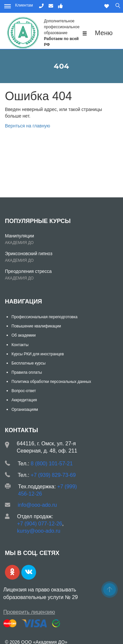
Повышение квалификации (36, 326)
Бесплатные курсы (29, 363)
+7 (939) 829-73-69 (53, 475)
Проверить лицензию (29, 612)
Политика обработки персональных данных (51, 382)
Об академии (24, 335)
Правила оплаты (27, 372)
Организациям (25, 410)
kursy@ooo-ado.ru (39, 531)
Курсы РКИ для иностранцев (38, 354)
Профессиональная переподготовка (44, 317)
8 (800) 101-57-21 (52, 464)
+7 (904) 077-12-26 (40, 524)
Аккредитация (24, 400)
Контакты (20, 345)
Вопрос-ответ (24, 391)
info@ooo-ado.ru (37, 505)
